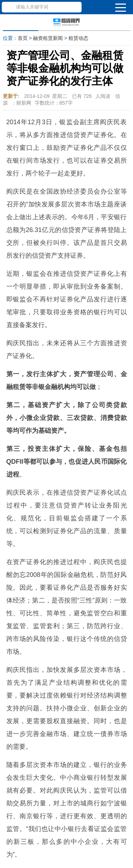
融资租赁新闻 (48, 38)
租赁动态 (78, 38)
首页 (23, 38)
